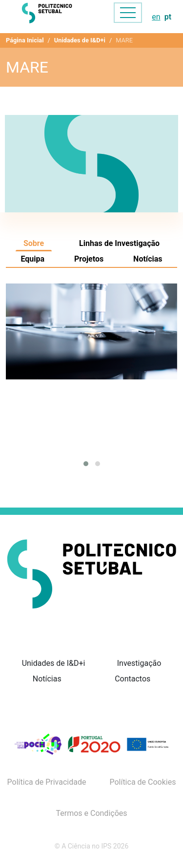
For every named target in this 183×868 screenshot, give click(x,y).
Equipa (32, 259)
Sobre (34, 243)
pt (168, 17)
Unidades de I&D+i (80, 40)
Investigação (139, 663)
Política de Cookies (142, 782)
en (156, 17)
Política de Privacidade (47, 782)
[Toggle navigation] (128, 13)
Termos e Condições (91, 813)
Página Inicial (25, 40)
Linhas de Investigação (119, 243)
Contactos (132, 679)
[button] (86, 464)
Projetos (89, 259)
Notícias (148, 259)
